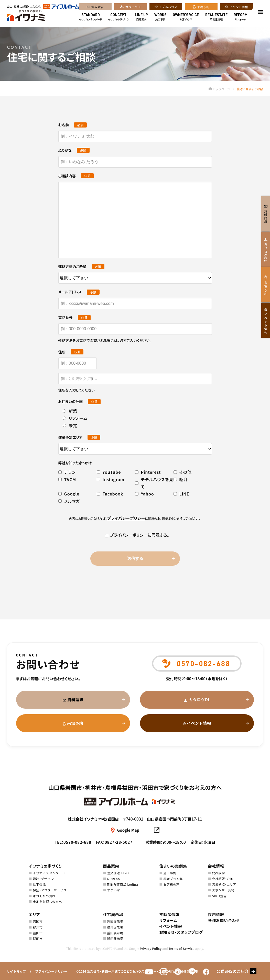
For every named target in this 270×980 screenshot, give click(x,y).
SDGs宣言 (219, 896)
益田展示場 (115, 933)
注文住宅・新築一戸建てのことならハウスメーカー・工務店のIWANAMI (136, 971)
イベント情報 (239, 7)
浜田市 (38, 938)
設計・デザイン (43, 879)
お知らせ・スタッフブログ (181, 932)
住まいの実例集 (173, 866)
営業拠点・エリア (224, 884)
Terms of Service (181, 948)
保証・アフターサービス (50, 890)
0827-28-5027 (119, 842)
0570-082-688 (77, 842)
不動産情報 (216, 18)
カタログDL (133, 7)
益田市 (38, 933)
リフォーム (241, 18)
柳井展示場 (115, 927)
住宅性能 (39, 884)
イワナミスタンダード (90, 18)
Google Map (128, 830)
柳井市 (38, 927)
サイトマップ (16, 971)
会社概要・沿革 (222, 879)
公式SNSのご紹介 (233, 971)
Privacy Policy (151, 948)
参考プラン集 (173, 879)
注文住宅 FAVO (118, 873)
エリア (35, 914)
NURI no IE (115, 879)
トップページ (219, 89)
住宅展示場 (113, 914)
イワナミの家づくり (118, 18)
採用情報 (216, 914)
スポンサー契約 (223, 890)
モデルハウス (168, 7)
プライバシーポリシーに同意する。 (135, 535)
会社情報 (216, 866)
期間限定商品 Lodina (122, 884)
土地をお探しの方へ (47, 901)
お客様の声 (186, 18)
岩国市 (38, 921)
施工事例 (160, 18)
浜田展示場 (115, 938)
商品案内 (141, 18)
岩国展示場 (115, 921)
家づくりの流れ (44, 896)
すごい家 (113, 890)
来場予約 (203, 7)
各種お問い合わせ (224, 920)
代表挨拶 (218, 873)
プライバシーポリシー (51, 971)
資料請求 (98, 7)
